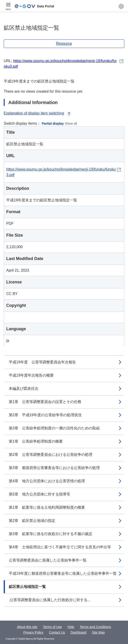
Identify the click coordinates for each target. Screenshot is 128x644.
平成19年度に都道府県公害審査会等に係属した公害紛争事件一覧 (63, 573)
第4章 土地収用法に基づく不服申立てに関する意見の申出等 (60, 547)
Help (71, 627)
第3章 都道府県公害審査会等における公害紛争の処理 (54, 468)
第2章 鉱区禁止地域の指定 (32, 521)
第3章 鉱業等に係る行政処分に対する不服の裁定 (51, 534)
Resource (64, 43)
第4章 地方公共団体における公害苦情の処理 (47, 481)
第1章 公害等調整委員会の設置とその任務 (45, 402)
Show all (71, 124)
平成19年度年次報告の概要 (31, 375)
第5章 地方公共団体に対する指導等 (39, 494)
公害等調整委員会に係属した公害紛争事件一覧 (48, 560)
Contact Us (57, 632)
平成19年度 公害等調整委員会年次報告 (42, 362)
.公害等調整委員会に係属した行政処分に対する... (50, 600)
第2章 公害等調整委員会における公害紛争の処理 (51, 455)
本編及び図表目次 (24, 389)
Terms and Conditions (95, 627)
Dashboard (79, 632)
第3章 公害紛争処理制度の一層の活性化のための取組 (54, 428)
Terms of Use (52, 627)
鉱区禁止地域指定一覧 (27, 587)
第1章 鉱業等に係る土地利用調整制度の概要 (47, 507)
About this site (27, 627)
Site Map (98, 632)
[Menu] (8, 6)
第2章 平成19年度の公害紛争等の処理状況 (45, 415)
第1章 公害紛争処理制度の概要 (36, 441)
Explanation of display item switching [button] (38, 113)
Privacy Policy (33, 632)
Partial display (53, 124)
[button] (121, 6)
